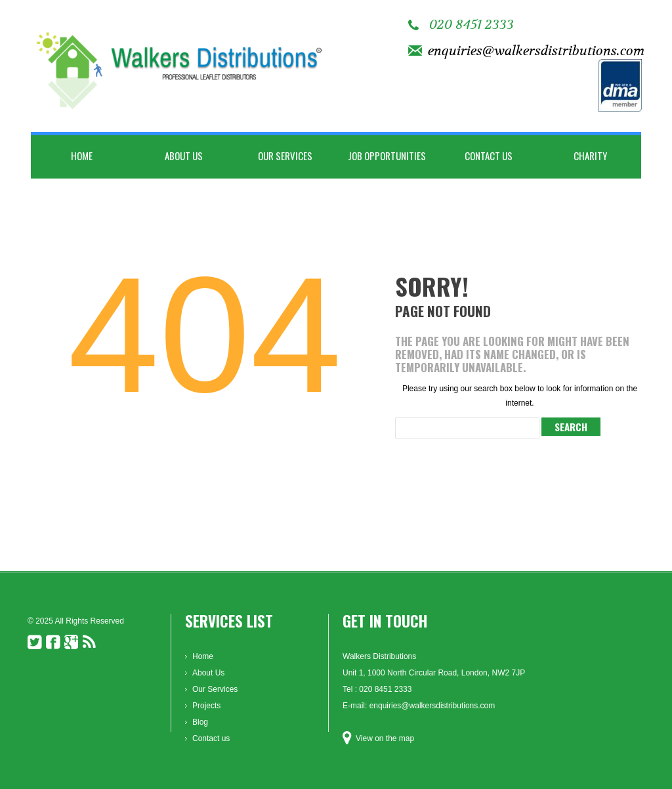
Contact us (489, 156)
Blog (200, 722)
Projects (206, 706)
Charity (590, 156)
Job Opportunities (387, 156)
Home (82, 156)
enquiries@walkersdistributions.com (536, 51)
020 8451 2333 (472, 25)
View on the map (385, 738)
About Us (184, 156)
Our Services (285, 156)
